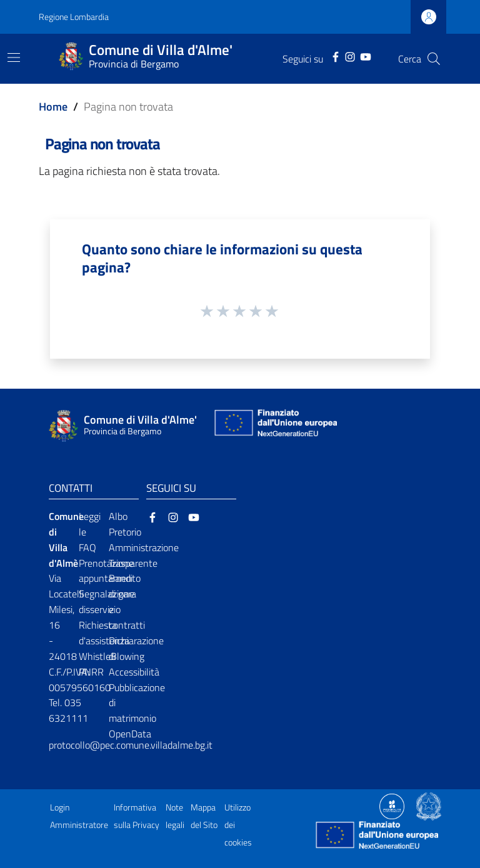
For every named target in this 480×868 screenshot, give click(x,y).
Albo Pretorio (125, 524)
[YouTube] (366, 56)
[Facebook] (336, 56)
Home (53, 107)
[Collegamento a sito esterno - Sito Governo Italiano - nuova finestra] (429, 806)
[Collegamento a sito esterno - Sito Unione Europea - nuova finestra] (274, 426)
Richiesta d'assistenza (104, 633)
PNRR (91, 672)
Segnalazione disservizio (107, 601)
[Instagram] (350, 56)
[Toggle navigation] (14, 57)
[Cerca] (434, 59)
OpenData (130, 734)
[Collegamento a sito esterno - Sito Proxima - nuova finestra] (392, 806)
